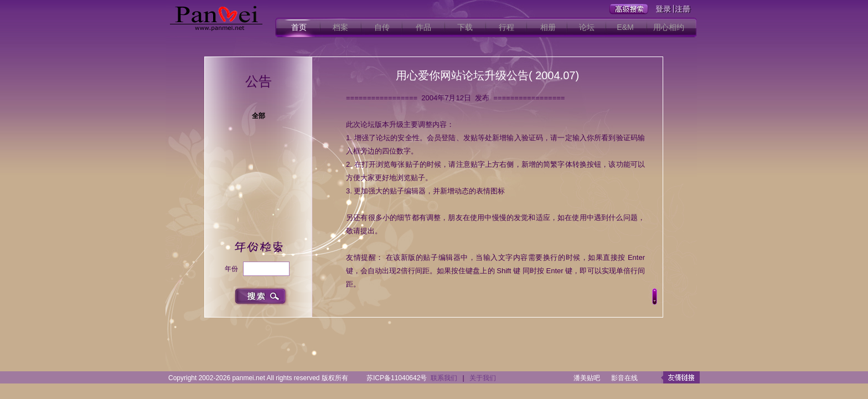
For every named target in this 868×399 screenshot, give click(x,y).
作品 (423, 27)
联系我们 (444, 378)
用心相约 (669, 27)
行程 (507, 27)
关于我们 (483, 378)
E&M (625, 27)
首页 (299, 27)
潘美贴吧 (587, 378)
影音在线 (624, 378)
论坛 (587, 27)
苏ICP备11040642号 (397, 378)
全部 (259, 116)
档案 (340, 27)
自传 (382, 27)
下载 (465, 27)
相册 (548, 27)
